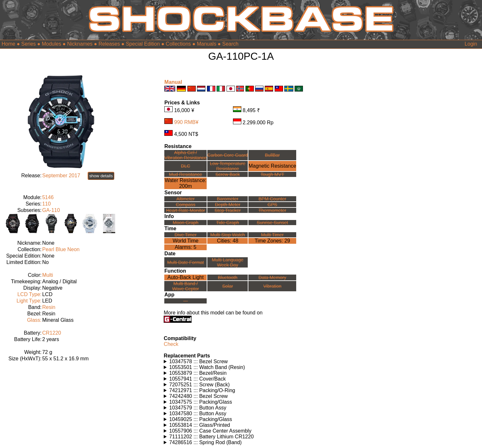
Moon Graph (185, 223)
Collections (178, 44)
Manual (173, 82)
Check (171, 344)
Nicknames (80, 44)
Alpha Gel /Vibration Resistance (185, 155)
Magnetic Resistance (272, 166)
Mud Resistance (186, 174)
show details (101, 176)
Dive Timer (186, 235)
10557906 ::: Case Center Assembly (210, 431)
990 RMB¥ (186, 122)
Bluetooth (228, 277)
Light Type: (29, 301)
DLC (186, 166)
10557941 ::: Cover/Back (197, 379)
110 (46, 204)
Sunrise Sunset (272, 223)
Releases (109, 44)
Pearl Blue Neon (61, 249)
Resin (49, 307)
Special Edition (143, 44)
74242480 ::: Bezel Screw (198, 396)
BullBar (272, 155)
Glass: (34, 320)
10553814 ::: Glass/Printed (199, 425)
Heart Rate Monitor (185, 210)
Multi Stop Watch (228, 235)
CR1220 (52, 333)
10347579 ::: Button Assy (198, 408)
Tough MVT (272, 174)
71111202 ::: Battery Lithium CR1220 (211, 437)
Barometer (228, 199)
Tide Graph (228, 223)
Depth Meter (228, 205)
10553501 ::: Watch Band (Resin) (207, 367)
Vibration (272, 286)
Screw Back (228, 174)
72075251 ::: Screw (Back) (199, 385)
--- (185, 301)
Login (471, 44)
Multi (47, 275)
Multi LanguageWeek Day (228, 262)
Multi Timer (272, 235)
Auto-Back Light (186, 277)
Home (9, 44)
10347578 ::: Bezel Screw (198, 361)
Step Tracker (228, 210)
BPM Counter (272, 199)
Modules (51, 44)
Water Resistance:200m (185, 183)
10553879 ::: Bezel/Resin (198, 373)
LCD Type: (29, 294)
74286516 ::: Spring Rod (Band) (205, 442)
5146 (48, 197)
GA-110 (51, 210)
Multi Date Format (185, 262)
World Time (186, 241)
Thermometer (272, 210)
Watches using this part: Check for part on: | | (241, 362)
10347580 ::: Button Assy (198, 413)
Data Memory (272, 277)
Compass (186, 205)
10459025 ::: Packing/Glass (201, 419)
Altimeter (186, 199)
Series (28, 44)
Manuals (206, 44)
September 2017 (61, 176)
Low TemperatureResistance (228, 166)
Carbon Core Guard (228, 155)
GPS (272, 205)
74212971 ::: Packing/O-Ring (202, 390)
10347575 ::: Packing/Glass (201, 402)
